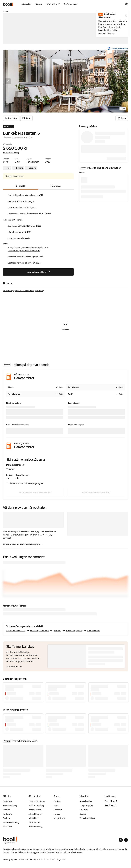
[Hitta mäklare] (53, 4)
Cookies (83, 814)
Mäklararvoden (34, 822)
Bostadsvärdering (10, 806)
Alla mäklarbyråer (35, 814)
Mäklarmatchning (36, 827)
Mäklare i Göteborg (36, 806)
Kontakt (57, 814)
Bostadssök (8, 801)
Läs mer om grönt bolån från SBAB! (24, 250)
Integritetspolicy (86, 806)
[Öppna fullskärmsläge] (123, 55)
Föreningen (56, 186)
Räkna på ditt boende (13, 220)
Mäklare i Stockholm (37, 801)
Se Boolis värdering (11, 153)
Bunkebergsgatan (74, 630)
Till (14, 667)
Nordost (57, 630)
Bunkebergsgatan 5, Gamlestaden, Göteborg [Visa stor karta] (23, 291)
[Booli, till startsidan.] (8, 4)
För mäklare (8, 827)
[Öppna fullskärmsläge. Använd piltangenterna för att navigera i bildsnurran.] (65, 81)
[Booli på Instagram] (121, 840)
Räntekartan (8, 814)
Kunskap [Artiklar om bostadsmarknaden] (7, 810)
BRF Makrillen (94, 630)
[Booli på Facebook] (126, 840)
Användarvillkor (86, 801)
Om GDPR (84, 810)
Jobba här (58, 810)
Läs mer (110, 33)
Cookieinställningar (87, 818)
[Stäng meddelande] (126, 16)
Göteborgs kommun (39, 630)
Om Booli (58, 801)
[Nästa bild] (123, 81)
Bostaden (21, 186)
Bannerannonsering (11, 822)
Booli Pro (7, 818)
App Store (110, 805)
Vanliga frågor (60, 818)
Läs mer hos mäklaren (48, 273)
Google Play (111, 801)
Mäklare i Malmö (35, 810)
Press (56, 806)
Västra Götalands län (16, 630)
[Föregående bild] (8, 81)
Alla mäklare (33, 818)
